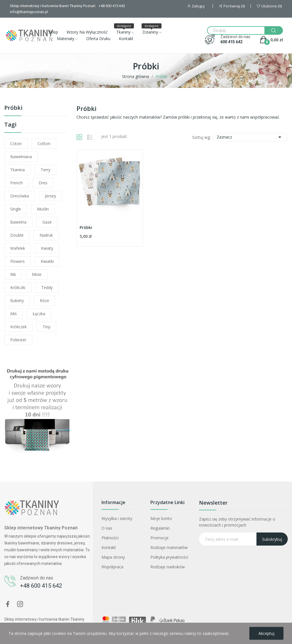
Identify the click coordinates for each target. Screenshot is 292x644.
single (16, 209)
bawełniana (21, 157)
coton (16, 144)
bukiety (17, 301)
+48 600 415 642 (41, 586)
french (16, 183)
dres (43, 183)
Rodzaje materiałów (169, 547)
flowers (17, 261)
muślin (43, 209)
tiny (46, 327)
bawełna (18, 222)
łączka (39, 314)
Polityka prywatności (169, 557)
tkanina (17, 170)
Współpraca (112, 567)
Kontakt (109, 547)
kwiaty (47, 248)
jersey (50, 196)
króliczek (18, 327)
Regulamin (160, 528)
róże (44, 301)
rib (13, 274)
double (17, 235)
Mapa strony (113, 557)
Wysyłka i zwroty (117, 518)
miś (14, 314)
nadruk (46, 235)
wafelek (18, 248)
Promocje (160, 538)
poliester (18, 340)
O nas (107, 528)
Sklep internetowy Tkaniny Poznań (41, 528)
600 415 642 (231, 42)
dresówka (20, 196)
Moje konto (161, 518)
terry (45, 170)
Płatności (110, 538)
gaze (47, 222)
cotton (44, 144)
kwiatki (47, 261)
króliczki (18, 287)
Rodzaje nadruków (168, 567)
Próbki (13, 108)
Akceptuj (266, 633)
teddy (47, 287)
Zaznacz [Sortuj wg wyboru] (250, 137)
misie (37, 274)
